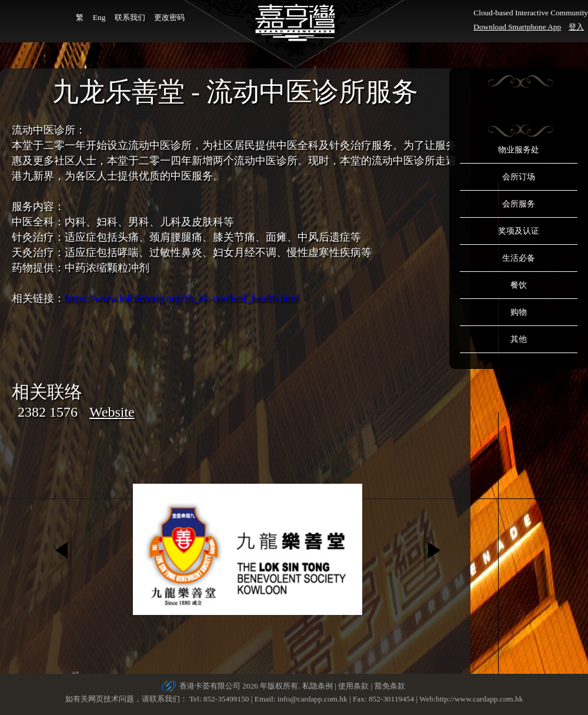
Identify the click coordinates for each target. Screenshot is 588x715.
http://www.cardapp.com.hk (479, 699)
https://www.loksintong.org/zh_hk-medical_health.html (182, 298)
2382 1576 (48, 412)
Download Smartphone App (517, 27)
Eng (99, 17)
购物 (519, 312)
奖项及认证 (519, 231)
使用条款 (353, 686)
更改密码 (169, 17)
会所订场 (519, 177)
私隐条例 (318, 686)
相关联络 (47, 392)
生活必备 (519, 258)
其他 (519, 339)
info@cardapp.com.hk (313, 699)
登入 (576, 27)
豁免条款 (390, 686)
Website (112, 412)
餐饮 (519, 285)
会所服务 (519, 204)
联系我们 (130, 17)
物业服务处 (519, 150)
